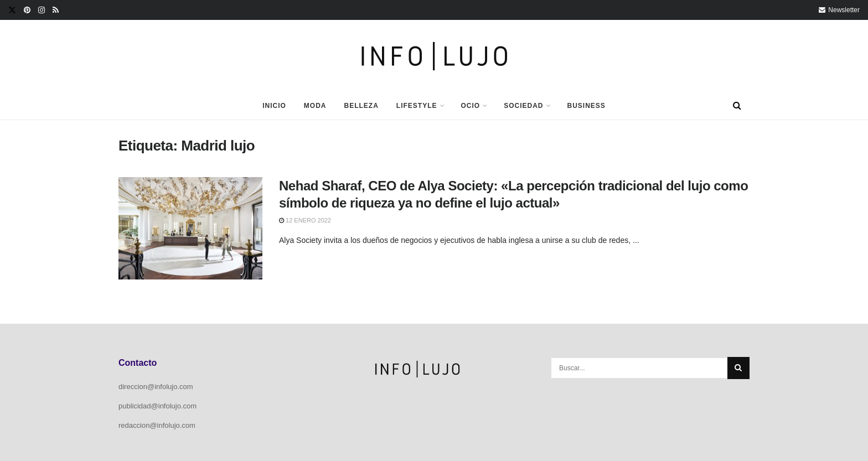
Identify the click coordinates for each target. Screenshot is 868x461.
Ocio (471, 106)
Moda (315, 106)
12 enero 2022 (305, 220)
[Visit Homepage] (434, 56)
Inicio (274, 106)
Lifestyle (417, 106)
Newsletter (839, 10)
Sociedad (523, 106)
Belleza (361, 106)
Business (587, 106)
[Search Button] (737, 106)
